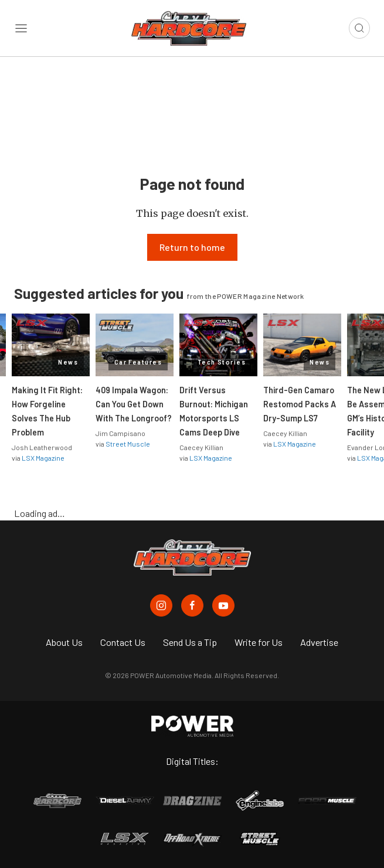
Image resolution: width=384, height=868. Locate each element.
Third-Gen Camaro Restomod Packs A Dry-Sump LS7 (300, 404)
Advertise (319, 642)
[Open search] (359, 28)
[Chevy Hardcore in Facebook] (192, 605)
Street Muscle (128, 444)
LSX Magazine (43, 458)
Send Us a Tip (190, 642)
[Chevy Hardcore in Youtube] (223, 605)
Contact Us (123, 642)
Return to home (192, 247)
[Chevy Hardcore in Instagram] (161, 605)
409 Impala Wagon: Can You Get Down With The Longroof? (134, 404)
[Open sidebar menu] (21, 28)
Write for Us (259, 642)
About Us (64, 642)
